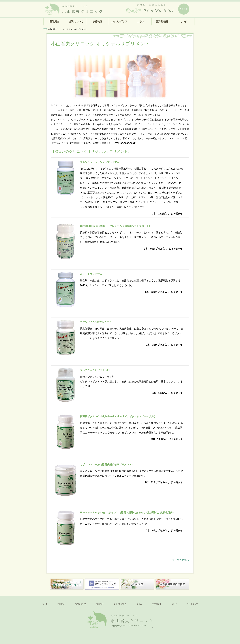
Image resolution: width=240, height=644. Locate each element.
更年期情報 (162, 22)
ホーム (45, 604)
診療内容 (97, 22)
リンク (184, 22)
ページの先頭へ (180, 560)
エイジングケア (119, 22)
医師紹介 (54, 22)
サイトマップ (193, 604)
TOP (45, 29)
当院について (76, 22)
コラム (141, 22)
